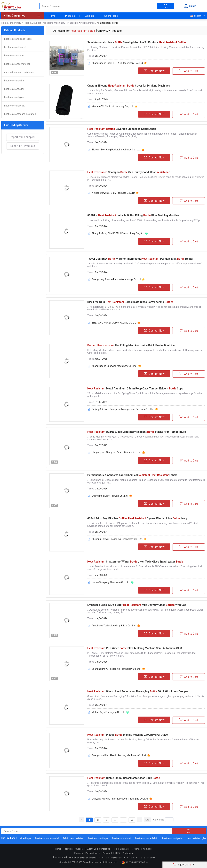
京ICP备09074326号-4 (135, 862)
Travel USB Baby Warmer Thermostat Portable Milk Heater (140, 259)
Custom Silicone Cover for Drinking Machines (129, 86)
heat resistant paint (175, 838)
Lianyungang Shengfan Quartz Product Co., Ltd (116, 452)
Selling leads (111, 16)
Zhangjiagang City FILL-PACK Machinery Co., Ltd (117, 63)
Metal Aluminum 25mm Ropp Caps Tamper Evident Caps (135, 389)
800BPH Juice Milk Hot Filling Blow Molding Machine (133, 215)
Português (128, 853)
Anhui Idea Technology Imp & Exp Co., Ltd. (114, 626)
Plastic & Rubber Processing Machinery (44, 23)
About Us (92, 849)
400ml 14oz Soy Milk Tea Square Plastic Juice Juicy (137, 518)
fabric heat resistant (76, 838)
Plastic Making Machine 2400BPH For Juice (128, 735)
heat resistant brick (14, 106)
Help (115, 849)
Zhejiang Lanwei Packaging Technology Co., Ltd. (117, 539)
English (195, 16)
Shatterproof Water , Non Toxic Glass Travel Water (135, 562)
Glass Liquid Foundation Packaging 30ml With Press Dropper (138, 691)
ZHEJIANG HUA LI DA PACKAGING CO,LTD (114, 323)
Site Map (124, 849)
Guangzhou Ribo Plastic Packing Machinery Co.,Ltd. (119, 755)
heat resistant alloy (14, 89)
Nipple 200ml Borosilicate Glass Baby (124, 778)
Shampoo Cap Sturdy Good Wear (129, 172)
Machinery (16, 23)
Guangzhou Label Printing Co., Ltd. (110, 496)
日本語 (117, 853)
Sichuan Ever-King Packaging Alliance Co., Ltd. (116, 150)
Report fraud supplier (23, 137)
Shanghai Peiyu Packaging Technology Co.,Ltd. (116, 669)
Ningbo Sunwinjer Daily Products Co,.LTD (113, 193)
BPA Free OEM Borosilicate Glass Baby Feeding (130, 302)
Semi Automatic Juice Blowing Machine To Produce (137, 42)
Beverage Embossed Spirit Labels (122, 129)
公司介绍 (136, 849)
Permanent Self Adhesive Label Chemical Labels (132, 475)
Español (106, 853)
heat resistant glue (14, 97)
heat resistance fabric (149, 838)
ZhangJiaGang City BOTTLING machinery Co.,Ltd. (118, 233)
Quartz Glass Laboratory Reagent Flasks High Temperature (137, 432)
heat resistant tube (14, 56)
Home (52, 16)
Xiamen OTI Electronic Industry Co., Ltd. (113, 106)
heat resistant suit (124, 838)
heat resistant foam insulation (20, 114)
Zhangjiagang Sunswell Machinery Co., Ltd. (114, 366)
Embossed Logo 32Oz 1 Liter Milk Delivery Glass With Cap (137, 605)
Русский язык (93, 853)
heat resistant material (49, 838)
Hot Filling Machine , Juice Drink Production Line (131, 345)
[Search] (169, 820)
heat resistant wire (14, 81)
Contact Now (154, 71)
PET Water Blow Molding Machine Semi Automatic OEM (135, 648)
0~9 (153, 857)
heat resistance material (17, 64)
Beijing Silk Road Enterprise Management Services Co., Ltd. (123, 409)
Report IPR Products (23, 146)
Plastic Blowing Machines (81, 23)
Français (78, 853)
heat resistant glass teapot (18, 39)
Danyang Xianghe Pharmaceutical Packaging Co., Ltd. (120, 799)
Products (70, 16)
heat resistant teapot (15, 47)
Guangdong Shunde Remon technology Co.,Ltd (116, 279)
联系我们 (148, 849)
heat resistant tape (100, 838)
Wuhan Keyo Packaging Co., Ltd (108, 712)
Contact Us (105, 849)
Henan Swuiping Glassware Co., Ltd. (111, 582)
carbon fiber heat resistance (19, 72)
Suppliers (90, 16)
